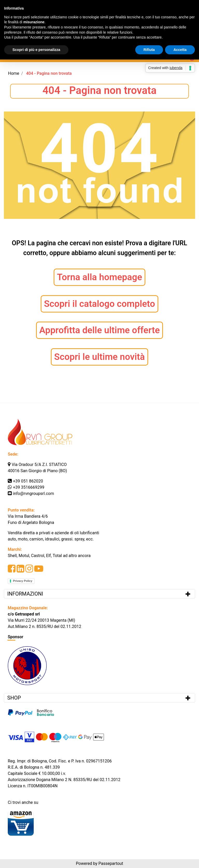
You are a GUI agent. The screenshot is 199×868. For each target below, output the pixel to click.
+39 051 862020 (28, 481)
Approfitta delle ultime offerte (100, 330)
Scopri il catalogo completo (100, 304)
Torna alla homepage (100, 277)
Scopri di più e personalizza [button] (36, 50)
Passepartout (111, 863)
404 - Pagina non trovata (49, 73)
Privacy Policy (23, 581)
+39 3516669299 (29, 487)
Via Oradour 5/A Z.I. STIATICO (39, 465)
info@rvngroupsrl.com (33, 494)
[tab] (99, 594)
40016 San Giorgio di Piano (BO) (37, 471)
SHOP (14, 698)
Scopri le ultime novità (99, 357)
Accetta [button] (180, 50)
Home (14, 73)
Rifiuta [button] (149, 50)
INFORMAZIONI (26, 594)
